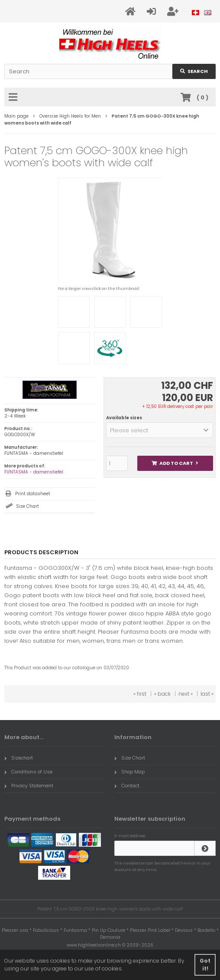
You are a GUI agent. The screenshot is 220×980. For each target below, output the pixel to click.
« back (162, 694)
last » (207, 694)
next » (186, 694)
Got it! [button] (205, 965)
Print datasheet (33, 494)
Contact (127, 786)
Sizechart (19, 758)
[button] (160, 430)
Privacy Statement (29, 786)
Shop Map (129, 772)
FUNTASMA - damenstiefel (34, 472)
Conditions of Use (28, 772)
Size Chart (27, 506)
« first (140, 694)
